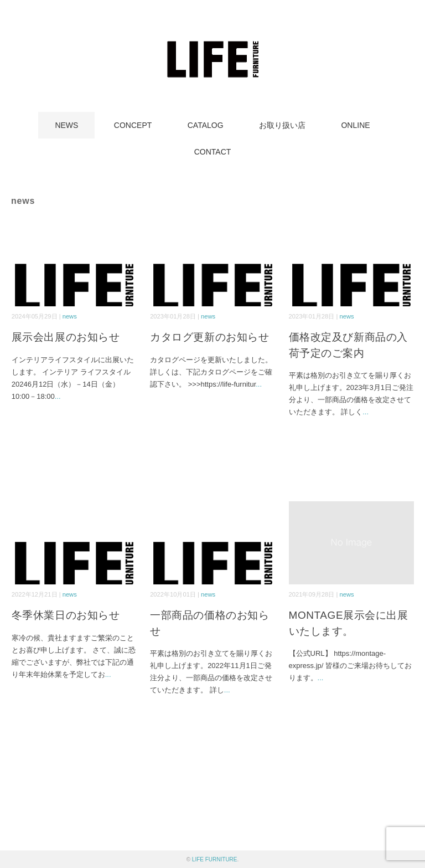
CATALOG (206, 125)
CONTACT (213, 152)
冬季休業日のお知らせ (66, 615)
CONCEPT (133, 125)
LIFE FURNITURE (215, 859)
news (70, 316)
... (58, 396)
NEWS (66, 125)
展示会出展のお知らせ (66, 337)
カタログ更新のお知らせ (209, 337)
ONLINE (355, 125)
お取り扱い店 (282, 125)
